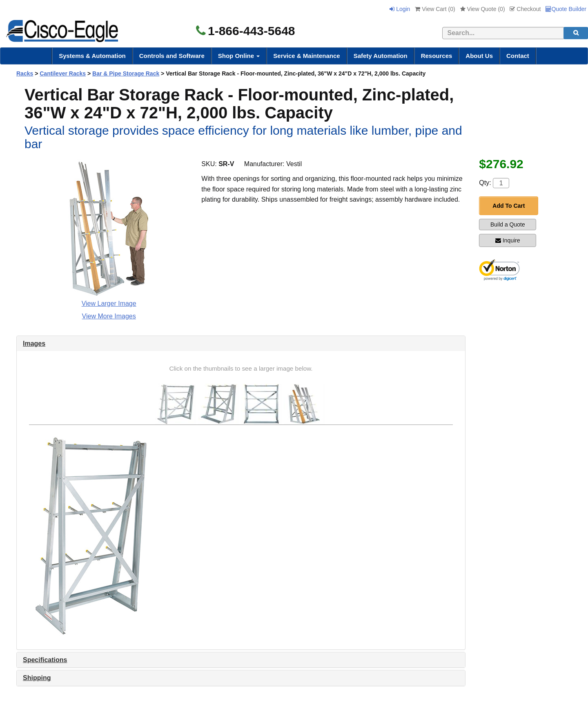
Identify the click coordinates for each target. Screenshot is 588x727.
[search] (576, 33)
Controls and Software (172, 56)
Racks (25, 73)
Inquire (508, 240)
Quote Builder (566, 9)
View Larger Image (109, 303)
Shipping (37, 678)
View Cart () (435, 9)
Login (400, 9)
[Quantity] (501, 183)
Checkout (525, 9)
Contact (518, 56)
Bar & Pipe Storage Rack (126, 73)
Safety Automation (381, 56)
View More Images (109, 316)
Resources (437, 56)
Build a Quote (508, 225)
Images (34, 343)
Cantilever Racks (63, 73)
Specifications (45, 660)
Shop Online (239, 56)
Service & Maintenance (306, 56)
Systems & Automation (92, 56)
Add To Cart (509, 206)
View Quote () (483, 9)
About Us (479, 56)
